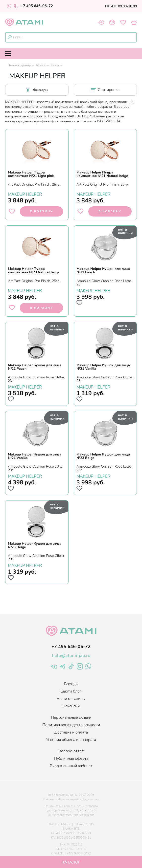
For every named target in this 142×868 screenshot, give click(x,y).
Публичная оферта (71, 759)
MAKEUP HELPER (25, 194)
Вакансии (71, 706)
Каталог (40, 65)
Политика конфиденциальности (71, 725)
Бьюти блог (71, 691)
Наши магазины (71, 699)
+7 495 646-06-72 (33, 6)
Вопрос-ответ (71, 751)
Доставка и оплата (71, 732)
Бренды (55, 65)
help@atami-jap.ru (71, 655)
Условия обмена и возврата (71, 740)
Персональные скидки (71, 717)
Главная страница (20, 65)
